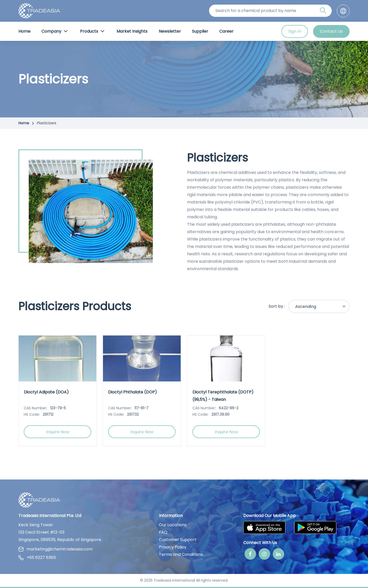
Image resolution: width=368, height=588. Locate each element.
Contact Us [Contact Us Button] (331, 31)
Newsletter (170, 31)
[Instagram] (264, 554)
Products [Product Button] (93, 31)
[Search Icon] (323, 11)
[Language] (343, 11)
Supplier (200, 31)
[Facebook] (250, 554)
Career (226, 31)
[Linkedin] (278, 554)
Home (24, 31)
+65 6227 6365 (37, 557)
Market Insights (132, 31)
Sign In (295, 31)
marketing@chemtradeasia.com (55, 549)
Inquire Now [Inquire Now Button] (58, 432)
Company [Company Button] (55, 31)
